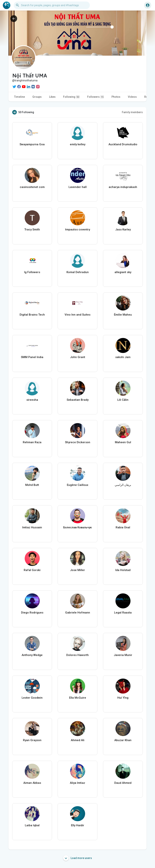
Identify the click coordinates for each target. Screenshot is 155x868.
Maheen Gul (123, 442)
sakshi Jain (123, 357)
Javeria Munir (123, 655)
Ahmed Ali (78, 740)
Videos (132, 97)
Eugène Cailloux (78, 485)
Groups (37, 97)
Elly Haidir (78, 825)
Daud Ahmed (123, 783)
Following (71, 97)
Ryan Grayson (32, 740)
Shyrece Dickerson (78, 442)
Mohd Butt (32, 485)
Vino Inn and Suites (77, 315)
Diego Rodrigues (32, 613)
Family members (132, 112)
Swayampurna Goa (32, 144)
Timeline (19, 97)
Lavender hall (78, 187)
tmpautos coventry (78, 229)
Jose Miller (77, 570)
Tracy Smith (32, 229)
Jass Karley (123, 229)
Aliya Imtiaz (77, 783)
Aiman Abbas (32, 783)
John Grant (78, 357)
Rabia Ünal (123, 527)
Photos (116, 97)
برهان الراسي (123, 485)
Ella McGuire (78, 698)
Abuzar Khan (123, 740)
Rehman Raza (32, 442)
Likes (52, 97)
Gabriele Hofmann (78, 613)
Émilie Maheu (123, 315)
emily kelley (78, 144)
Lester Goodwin (32, 698)
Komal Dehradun (78, 272)
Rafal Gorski (32, 570)
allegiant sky (123, 272)
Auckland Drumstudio (123, 144)
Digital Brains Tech (32, 315)
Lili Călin (123, 400)
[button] (52, 5)
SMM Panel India (32, 357)
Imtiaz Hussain (32, 527)
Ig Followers (32, 272)
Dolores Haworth (77, 655)
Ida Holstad (123, 570)
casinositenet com (32, 187)
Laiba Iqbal (32, 825)
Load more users (77, 858)
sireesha (32, 400)
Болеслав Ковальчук (77, 527)
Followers (96, 97)
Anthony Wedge (32, 655)
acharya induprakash (123, 187)
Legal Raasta (123, 613)
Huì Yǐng (123, 698)
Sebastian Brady (78, 400)
